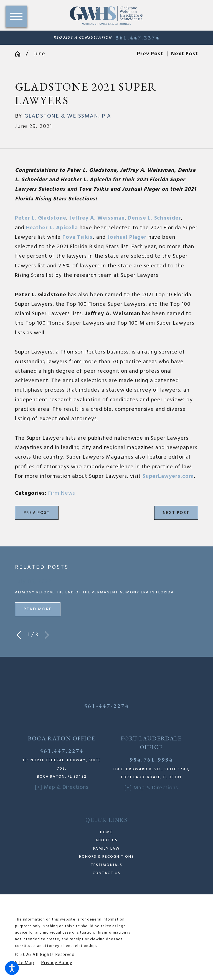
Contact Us (106, 873)
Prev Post (37, 513)
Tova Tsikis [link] (78, 237)
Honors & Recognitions (107, 857)
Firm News (62, 493)
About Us (106, 840)
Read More (38, 609)
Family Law (106, 849)
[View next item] (47, 635)
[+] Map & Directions (62, 787)
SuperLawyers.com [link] (168, 476)
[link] (41, 218)
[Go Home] (20, 54)
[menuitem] (107, 832)
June (39, 54)
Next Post (176, 513)
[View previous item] (19, 635)
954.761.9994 (151, 759)
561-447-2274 (106, 706)
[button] (12, 968)
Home (106, 832)
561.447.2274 (137, 38)
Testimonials (106, 865)
